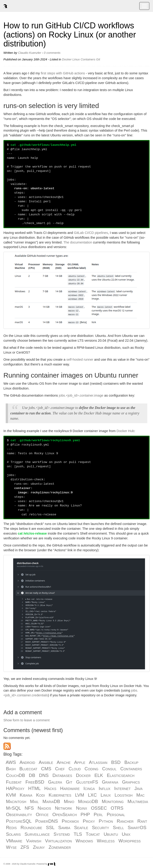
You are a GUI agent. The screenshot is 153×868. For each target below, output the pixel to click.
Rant (142, 821)
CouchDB (15, 775)
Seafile (81, 827)
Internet (122, 788)
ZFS (25, 847)
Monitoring (113, 801)
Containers (88, 59)
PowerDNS (47, 821)
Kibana (26, 795)
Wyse (11, 847)
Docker (67, 59)
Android (27, 762)
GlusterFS (87, 782)
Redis (11, 827)
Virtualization (58, 841)
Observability (19, 814)
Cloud (75, 769)
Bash (11, 769)
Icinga (89, 788)
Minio (69, 801)
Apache (64, 762)
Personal (116, 814)
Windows (84, 841)
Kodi (40, 795)
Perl (98, 814)
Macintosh (16, 801)
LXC (92, 795)
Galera (55, 782)
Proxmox (70, 821)
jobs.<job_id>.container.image (81, 395)
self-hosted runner (80, 360)
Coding (91, 769)
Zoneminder (60, 847)
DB (32, 775)
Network (63, 808)
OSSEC (99, 808)
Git (98, 59)
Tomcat (93, 834)
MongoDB (88, 801)
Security (101, 827)
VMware (14, 841)
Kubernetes (60, 795)
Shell (118, 827)
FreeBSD (35, 782)
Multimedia (138, 801)
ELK (99, 775)
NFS (29, 808)
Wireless (106, 841)
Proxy (89, 821)
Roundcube (31, 827)
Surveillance (37, 834)
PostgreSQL (19, 821)
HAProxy (15, 788)
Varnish (34, 841)
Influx (104, 788)
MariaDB (51, 801)
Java (138, 788)
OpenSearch (65, 814)
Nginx (82, 808)
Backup (132, 762)
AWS (11, 762)
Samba (64, 827)
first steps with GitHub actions (63, 73)
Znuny (39, 847)
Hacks (50, 788)
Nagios (44, 808)
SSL (50, 827)
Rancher (125, 821)
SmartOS (137, 827)
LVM (80, 795)
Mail (34, 801)
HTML (34, 788)
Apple (80, 762)
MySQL (13, 808)
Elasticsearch (121, 775)
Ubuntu (111, 834)
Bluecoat (28, 769)
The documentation (78, 242)
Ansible (46, 762)
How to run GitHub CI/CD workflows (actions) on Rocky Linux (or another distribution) (70, 35)
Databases (62, 775)
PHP (85, 814)
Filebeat (14, 782)
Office (42, 814)
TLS (78, 834)
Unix (126, 834)
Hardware (70, 788)
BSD (116, 762)
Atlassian (98, 762)
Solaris (13, 834)
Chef (60, 769)
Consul (109, 769)
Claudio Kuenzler (30, 53)
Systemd (62, 834)
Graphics (131, 782)
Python (106, 821)
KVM (11, 795)
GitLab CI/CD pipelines (91, 233)
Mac (140, 795)
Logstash (124, 795)
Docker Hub (125, 431)
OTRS (117, 808)
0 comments (52, 53)
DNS (44, 775)
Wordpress (130, 841)
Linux (76, 59)
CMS (46, 769)
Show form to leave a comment (26, 720)
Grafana (110, 782)
